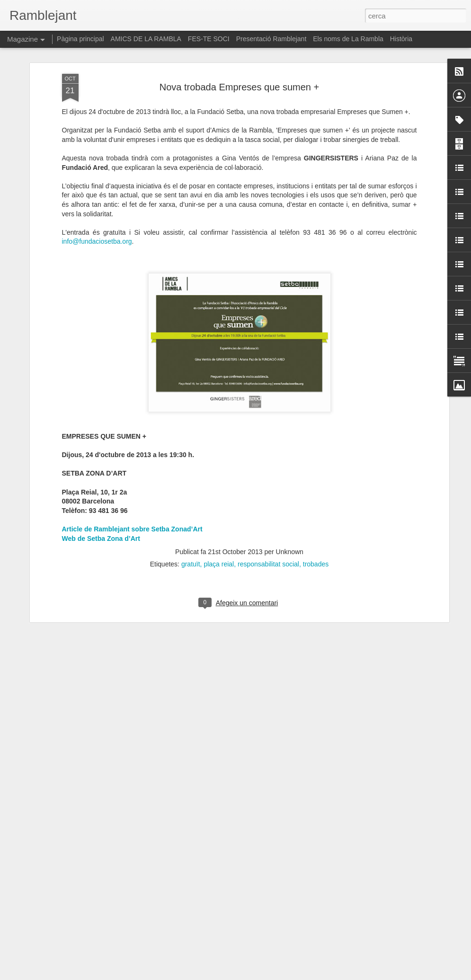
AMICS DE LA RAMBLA (146, 39)
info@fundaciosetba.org (97, 196)
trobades (316, 519)
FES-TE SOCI (209, 39)
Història (401, 39)
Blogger (278, 975)
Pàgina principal (80, 39)
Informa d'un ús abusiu (316, 975)
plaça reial (219, 519)
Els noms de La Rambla (348, 39)
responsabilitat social (268, 519)
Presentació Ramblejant (271, 39)
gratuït (191, 519)
